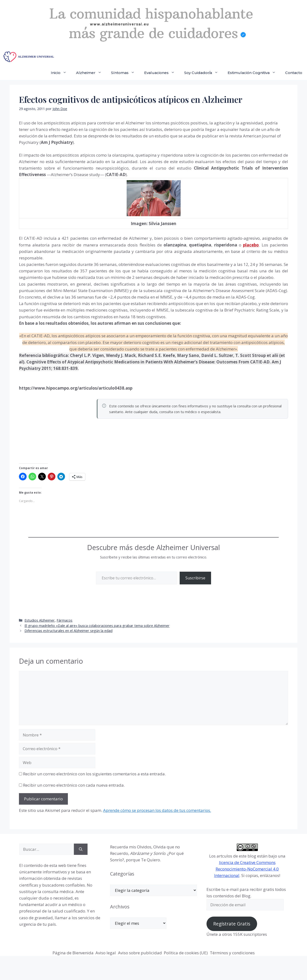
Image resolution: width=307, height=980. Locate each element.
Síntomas (125, 73)
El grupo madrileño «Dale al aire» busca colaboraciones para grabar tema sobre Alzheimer (97, 626)
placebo (251, 245)
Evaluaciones (162, 73)
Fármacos (65, 620)
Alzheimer (91, 73)
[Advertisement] (55, 430)
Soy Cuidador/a (204, 73)
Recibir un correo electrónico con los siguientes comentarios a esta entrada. (94, 774)
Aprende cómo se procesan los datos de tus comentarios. (157, 810)
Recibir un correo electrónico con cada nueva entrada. (74, 785)
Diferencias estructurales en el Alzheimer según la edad (68, 631)
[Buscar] (81, 849)
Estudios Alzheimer (40, 620)
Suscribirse (195, 578)
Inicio (61, 73)
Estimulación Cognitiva (254, 73)
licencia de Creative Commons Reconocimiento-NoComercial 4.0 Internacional (246, 869)
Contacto (294, 73)
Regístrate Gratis (232, 924)
